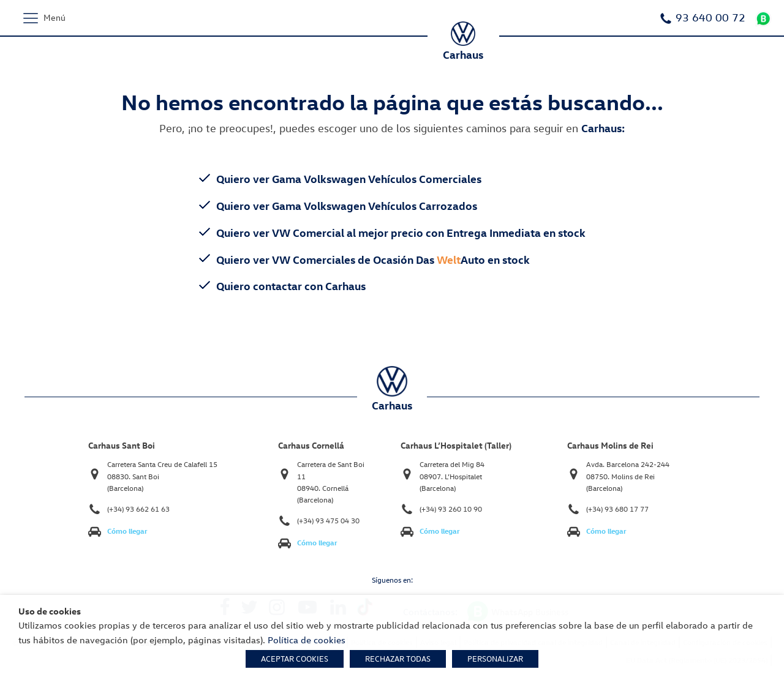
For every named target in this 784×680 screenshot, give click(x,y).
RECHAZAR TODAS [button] (398, 659)
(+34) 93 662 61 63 (138, 509)
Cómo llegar (127, 531)
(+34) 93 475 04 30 (328, 521)
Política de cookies (307, 640)
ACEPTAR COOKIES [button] (295, 659)
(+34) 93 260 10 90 (451, 509)
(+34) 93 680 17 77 (617, 509)
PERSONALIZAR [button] (495, 659)
